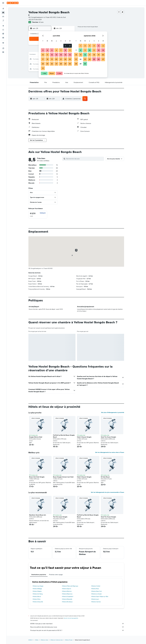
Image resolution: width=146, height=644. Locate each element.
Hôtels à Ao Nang (38, 594)
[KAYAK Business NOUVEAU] (3, 38)
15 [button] (65, 55)
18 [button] (47, 59)
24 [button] (43, 64)
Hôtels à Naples (37, 591)
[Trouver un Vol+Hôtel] (3, 20)
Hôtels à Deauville (38, 602)
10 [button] (43, 55)
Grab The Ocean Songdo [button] (108, 437)
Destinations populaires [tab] (39, 575)
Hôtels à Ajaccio (67, 589)
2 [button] (70, 46)
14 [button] (61, 55)
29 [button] (65, 64)
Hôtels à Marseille (67, 599)
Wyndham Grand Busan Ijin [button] (38, 515)
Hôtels (37, 640)
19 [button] (52, 59)
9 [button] (70, 50)
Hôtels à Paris (36, 599)
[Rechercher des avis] (85, 159)
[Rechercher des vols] (3, 9)
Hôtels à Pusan (69, 640)
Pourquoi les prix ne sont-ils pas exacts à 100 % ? (77, 630)
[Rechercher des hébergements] (3, 13)
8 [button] (65, 50)
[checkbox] (38, 215)
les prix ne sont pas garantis (71, 618)
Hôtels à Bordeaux (67, 602)
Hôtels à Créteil (96, 586)
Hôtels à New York (96, 591)
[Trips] (3, 43)
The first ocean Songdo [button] (60, 517)
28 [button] (61, 64)
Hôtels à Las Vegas (38, 586)
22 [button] (65, 59)
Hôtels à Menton (67, 591)
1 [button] (65, 46)
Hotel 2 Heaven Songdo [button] (84, 437)
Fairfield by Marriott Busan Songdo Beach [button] (64, 436)
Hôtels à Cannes (96, 602)
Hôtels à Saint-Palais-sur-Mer (100, 596)
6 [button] (56, 50)
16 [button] (70, 55)
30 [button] (70, 64)
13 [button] (56, 55)
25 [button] (47, 64)
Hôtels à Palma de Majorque (70, 586)
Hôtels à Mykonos (67, 594)
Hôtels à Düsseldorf (68, 596)
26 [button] (52, 64)
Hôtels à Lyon (95, 599)
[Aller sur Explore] (3, 26)
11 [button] (47, 55)
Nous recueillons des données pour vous (77, 627)
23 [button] (70, 59)
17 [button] (43, 59)
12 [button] (52, 55)
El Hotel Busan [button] (105, 477)
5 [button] (52, 50)
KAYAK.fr (31, 640)
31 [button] (43, 68)
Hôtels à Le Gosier (96, 594)
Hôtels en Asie (44, 640)
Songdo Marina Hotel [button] (36, 437)
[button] (3, 3)
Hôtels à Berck (37, 596)
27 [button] (56, 64)
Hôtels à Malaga (37, 589)
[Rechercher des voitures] (3, 16)
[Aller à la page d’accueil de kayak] (13, 3)
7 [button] (61, 50)
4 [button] (47, 50)
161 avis (41, 22)
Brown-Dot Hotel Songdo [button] (37, 477)
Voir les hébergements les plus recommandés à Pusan (107, 492)
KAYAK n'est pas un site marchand (77, 624)
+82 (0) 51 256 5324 (35, 19)
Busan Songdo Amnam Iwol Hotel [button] (63, 477)
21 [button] (61, 59)
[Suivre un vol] (3, 30)
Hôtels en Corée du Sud (56, 640)
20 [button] (56, 59)
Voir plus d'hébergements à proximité (113, 412)
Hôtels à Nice (95, 589)
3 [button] (43, 50)
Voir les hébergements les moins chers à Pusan (110, 452)
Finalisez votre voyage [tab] (56, 575)
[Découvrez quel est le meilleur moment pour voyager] (3, 34)
